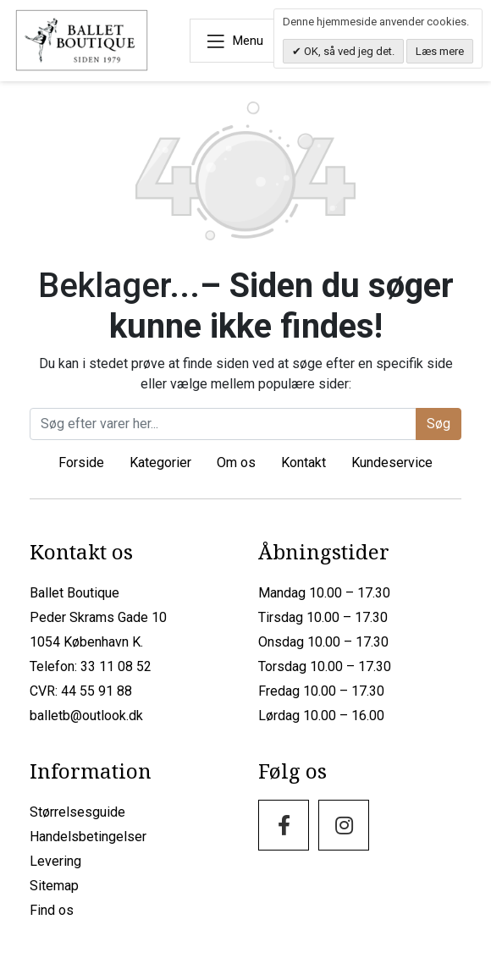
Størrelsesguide (77, 811)
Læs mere (440, 51)
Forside (81, 462)
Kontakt (303, 462)
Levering (55, 860)
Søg (439, 423)
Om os (236, 462)
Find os (52, 909)
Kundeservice (392, 462)
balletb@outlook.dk (86, 715)
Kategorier (160, 462)
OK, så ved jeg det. (348, 51)
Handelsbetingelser (88, 836)
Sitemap (54, 885)
